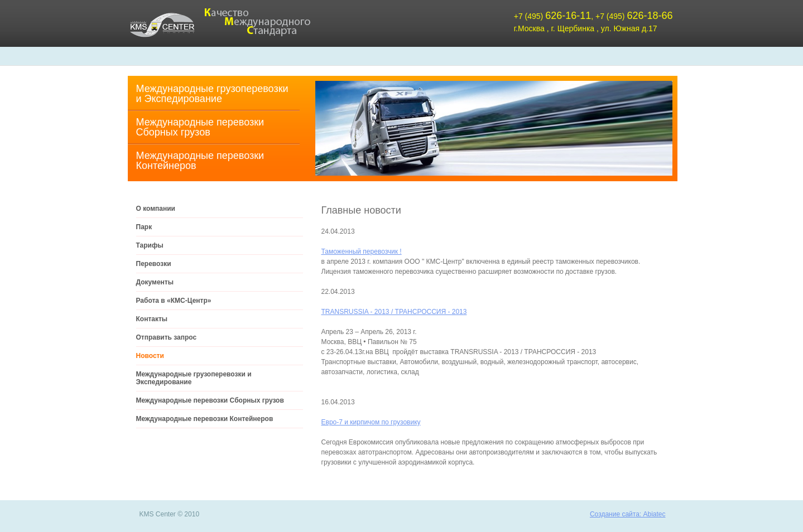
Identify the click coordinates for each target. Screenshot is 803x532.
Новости (150, 356)
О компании (156, 209)
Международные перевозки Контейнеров (200, 161)
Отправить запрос (167, 337)
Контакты (152, 319)
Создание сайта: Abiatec (628, 514)
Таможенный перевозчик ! (362, 252)
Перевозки (154, 264)
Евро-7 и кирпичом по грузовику (371, 422)
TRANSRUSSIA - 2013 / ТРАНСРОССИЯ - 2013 (394, 312)
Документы (155, 282)
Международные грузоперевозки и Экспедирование (212, 94)
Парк (144, 227)
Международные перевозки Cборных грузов (200, 127)
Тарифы (150, 245)
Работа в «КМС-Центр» (174, 301)
